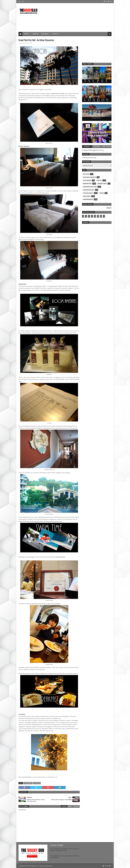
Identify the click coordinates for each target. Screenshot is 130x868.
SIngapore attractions (90, 187)
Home (19, 1)
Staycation (37, 783)
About (23, 1)
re (97, 236)
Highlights (35, 34)
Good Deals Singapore (89, 177)
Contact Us (55, 34)
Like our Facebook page (25, 777)
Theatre (102, 193)
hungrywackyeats (88, 199)
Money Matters (87, 184)
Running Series (102, 184)
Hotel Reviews (28, 783)
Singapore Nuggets (89, 190)
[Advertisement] (79, 17)
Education (86, 174)
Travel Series (87, 196)
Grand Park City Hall (58, 94)
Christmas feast (60, 557)
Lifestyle (99, 180)
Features (26, 34)
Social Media (45, 34)
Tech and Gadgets (88, 193)
